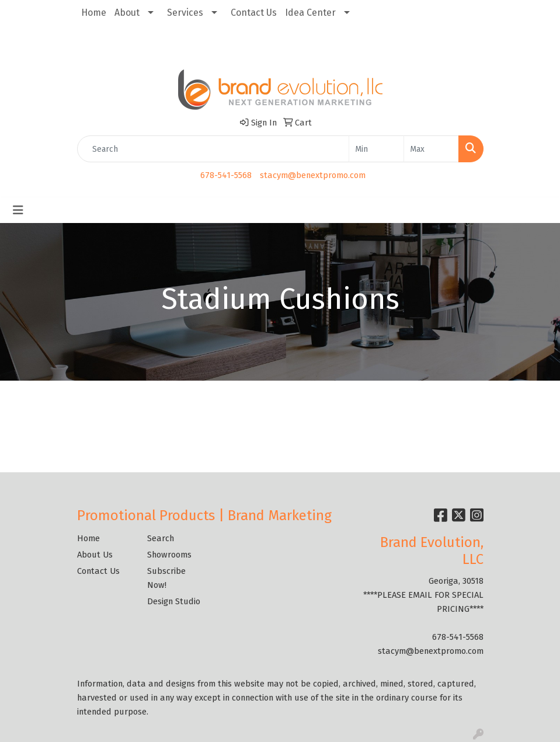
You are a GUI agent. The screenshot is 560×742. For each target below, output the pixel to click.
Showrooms (169, 555)
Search (161, 538)
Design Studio (174, 601)
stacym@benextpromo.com (313, 175)
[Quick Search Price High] (431, 149)
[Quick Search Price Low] (376, 149)
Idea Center (310, 13)
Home (94, 13)
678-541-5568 (226, 175)
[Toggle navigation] (18, 210)
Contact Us (254, 13)
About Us (95, 555)
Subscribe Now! (166, 578)
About (127, 13)
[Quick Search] (213, 149)
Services (185, 13)
